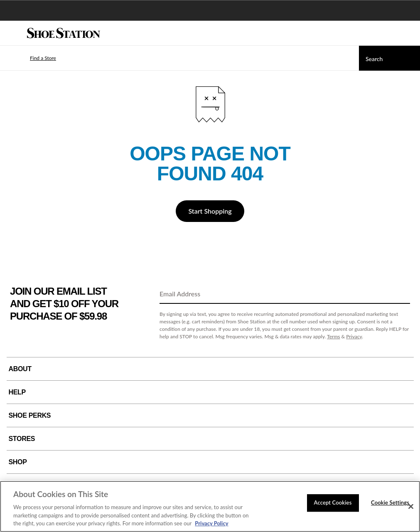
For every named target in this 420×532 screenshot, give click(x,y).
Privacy (354, 336)
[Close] (411, 507)
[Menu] (12, 33)
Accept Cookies (333, 502)
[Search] (389, 58)
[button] (31, 58)
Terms (334, 336)
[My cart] (409, 33)
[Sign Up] (401, 294)
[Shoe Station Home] (64, 33)
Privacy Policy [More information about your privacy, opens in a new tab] (211, 523)
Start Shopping (210, 211)
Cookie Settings (390, 502)
